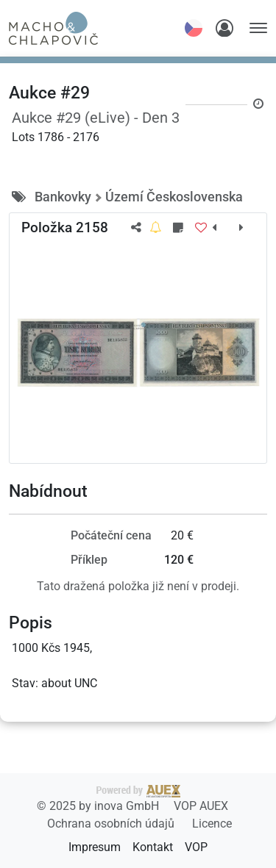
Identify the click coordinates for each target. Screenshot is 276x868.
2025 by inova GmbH (109, 799)
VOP (196, 847)
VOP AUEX (201, 806)
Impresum (95, 847)
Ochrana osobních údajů (112, 824)
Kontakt (153, 847)
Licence (212, 824)
